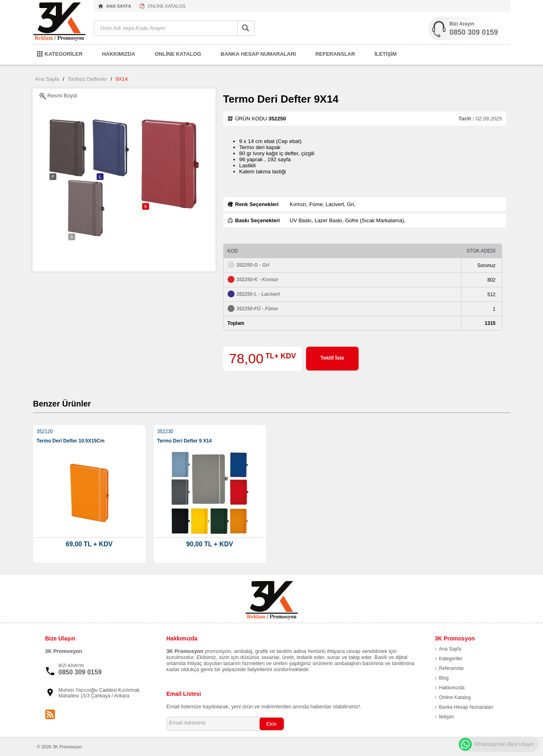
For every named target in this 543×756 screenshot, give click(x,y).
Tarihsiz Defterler (87, 79)
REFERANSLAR (335, 54)
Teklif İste (333, 358)
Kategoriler (451, 659)
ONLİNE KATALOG (167, 6)
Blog (444, 678)
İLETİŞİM (386, 54)
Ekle (271, 724)
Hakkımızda (452, 688)
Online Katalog (455, 697)
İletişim (447, 717)
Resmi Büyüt (58, 96)
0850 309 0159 (474, 32)
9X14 (122, 79)
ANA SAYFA (119, 6)
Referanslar (452, 668)
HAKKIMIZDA (118, 54)
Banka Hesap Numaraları (466, 707)
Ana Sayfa (47, 79)
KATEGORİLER (64, 54)
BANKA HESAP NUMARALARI (258, 54)
